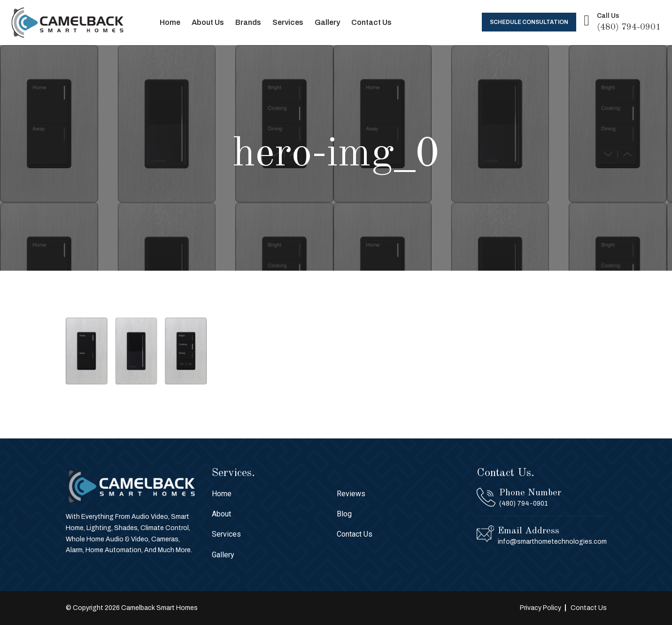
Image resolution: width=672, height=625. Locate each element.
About (221, 514)
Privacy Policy (541, 608)
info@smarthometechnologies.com (552, 542)
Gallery (327, 22)
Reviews (351, 494)
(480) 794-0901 (629, 27)
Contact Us (371, 22)
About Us (208, 22)
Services (288, 22)
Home (170, 22)
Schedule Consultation (529, 22)
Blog (344, 514)
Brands (248, 22)
